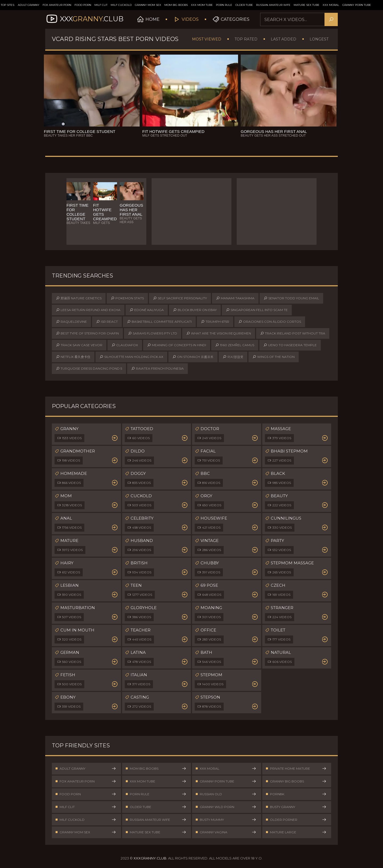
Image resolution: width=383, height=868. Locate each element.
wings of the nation (274, 357)
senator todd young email (291, 298)
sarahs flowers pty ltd (153, 333)
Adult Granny (29, 5)
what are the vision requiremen (219, 333)
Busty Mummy (226, 821)
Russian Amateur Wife (273, 5)
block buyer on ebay (195, 310)
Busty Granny (296, 808)
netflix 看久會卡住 (73, 357)
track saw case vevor (79, 345)
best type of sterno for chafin (87, 333)
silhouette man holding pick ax (131, 357)
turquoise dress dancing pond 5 (89, 369)
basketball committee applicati (159, 322)
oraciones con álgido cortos (270, 322)
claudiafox (125, 345)
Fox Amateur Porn (57, 5)
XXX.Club (87, 19)
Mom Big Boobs (176, 5)
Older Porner (296, 821)
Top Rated (246, 39)
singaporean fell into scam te (257, 310)
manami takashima (235, 298)
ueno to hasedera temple (290, 345)
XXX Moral (331, 5)
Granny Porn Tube (357, 5)
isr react (107, 322)
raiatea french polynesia (157, 369)
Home (154, 19)
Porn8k (296, 795)
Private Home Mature (296, 769)
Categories (236, 19)
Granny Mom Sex (148, 5)
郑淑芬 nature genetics (79, 298)
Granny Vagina (226, 834)
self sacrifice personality (180, 298)
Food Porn (83, 5)
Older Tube (244, 5)
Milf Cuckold (121, 5)
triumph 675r (215, 322)
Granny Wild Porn (226, 808)
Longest (319, 39)
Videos (191, 19)
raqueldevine (71, 322)
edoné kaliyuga (147, 310)
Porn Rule (224, 5)
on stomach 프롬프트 (193, 357)
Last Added (284, 39)
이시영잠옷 (233, 357)
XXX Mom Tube (202, 5)
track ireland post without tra (293, 333)
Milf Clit (101, 5)
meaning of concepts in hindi (177, 345)
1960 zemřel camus (235, 345)
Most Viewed (207, 39)
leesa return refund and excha (88, 310)
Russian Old (226, 795)
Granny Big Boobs (296, 782)
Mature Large (296, 834)
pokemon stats (127, 298)
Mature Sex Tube (307, 5)
